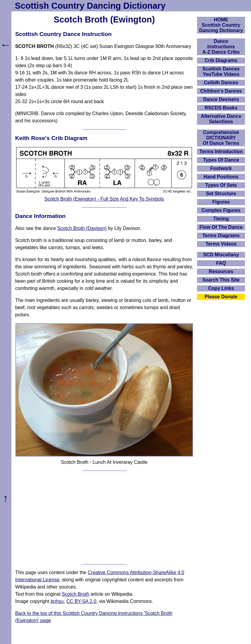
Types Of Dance (221, 160)
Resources (221, 271)
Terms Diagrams (221, 236)
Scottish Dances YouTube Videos (221, 72)
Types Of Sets (221, 185)
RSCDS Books (221, 108)
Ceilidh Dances (221, 83)
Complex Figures (221, 210)
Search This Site (221, 280)
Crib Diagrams (221, 60)
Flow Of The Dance (221, 227)
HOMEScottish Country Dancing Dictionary (221, 25)
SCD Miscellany (221, 255)
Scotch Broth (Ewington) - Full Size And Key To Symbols (104, 199)
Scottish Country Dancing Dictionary (90, 6)
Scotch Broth (76, 594)
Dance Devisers (221, 99)
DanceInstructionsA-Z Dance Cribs (221, 47)
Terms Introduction (221, 152)
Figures (221, 202)
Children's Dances (221, 91)
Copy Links (221, 288)
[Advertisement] (104, 517)
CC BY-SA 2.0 (81, 601)
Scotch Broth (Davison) (82, 228)
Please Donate (221, 297)
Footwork (221, 168)
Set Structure (221, 194)
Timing (221, 219)
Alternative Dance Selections (221, 119)
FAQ (221, 263)
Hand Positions (221, 177)
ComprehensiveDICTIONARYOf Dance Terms (221, 138)
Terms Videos (221, 244)
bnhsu (57, 601)
